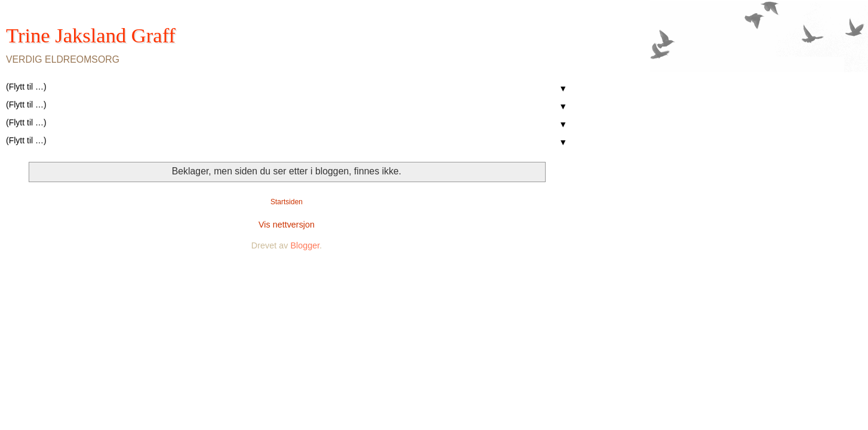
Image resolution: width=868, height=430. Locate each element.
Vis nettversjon (287, 225)
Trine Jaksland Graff (91, 35)
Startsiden (287, 202)
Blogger (305, 245)
